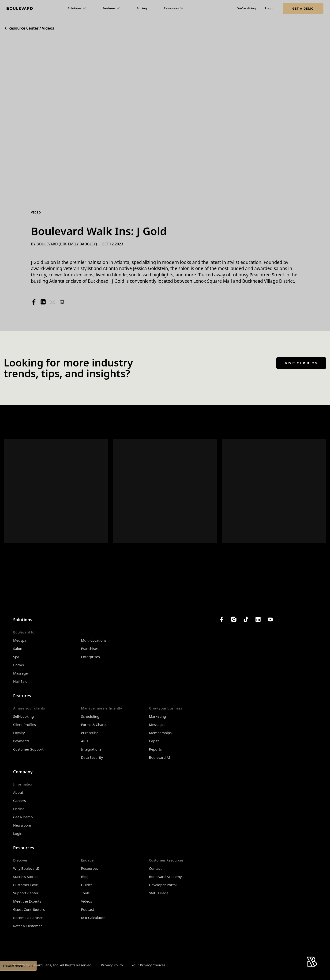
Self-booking (23, 716)
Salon (18, 648)
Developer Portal (163, 885)
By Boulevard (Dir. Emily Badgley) (64, 244)
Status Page (159, 893)
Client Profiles (24, 725)
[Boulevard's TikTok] (246, 619)
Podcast (88, 909)
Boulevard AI (160, 757)
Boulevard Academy (165, 877)
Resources (90, 868)
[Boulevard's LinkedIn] (258, 619)
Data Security (92, 757)
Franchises (90, 648)
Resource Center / (25, 28)
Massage (21, 673)
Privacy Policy (112, 965)
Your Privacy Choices (148, 965)
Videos (48, 28)
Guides (87, 885)
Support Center (26, 893)
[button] (77, 8)
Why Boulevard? (26, 868)
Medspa (20, 640)
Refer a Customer (28, 926)
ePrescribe (90, 733)
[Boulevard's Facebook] (221, 619)
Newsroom (22, 825)
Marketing (157, 716)
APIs (85, 741)
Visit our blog (301, 363)
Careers (19, 801)
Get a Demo (303, 8)
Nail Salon (21, 681)
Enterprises (90, 657)
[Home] (20, 8)
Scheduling (90, 716)
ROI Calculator (93, 918)
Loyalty (19, 733)
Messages (157, 725)
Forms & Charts (94, 725)
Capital (155, 741)
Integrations (91, 749)
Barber (19, 665)
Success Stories (26, 877)
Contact (155, 868)
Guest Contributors (29, 909)
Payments (21, 741)
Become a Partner (28, 918)
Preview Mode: (18, 966)
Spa (16, 657)
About (18, 792)
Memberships (160, 733)
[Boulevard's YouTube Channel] (270, 619)
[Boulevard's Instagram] (234, 619)
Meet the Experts (27, 901)
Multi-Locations (94, 640)
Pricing (142, 8)
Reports (156, 749)
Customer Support (28, 749)
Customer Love (26, 885)
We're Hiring (247, 8)
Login (269, 8)
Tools (85, 893)
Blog (85, 877)
